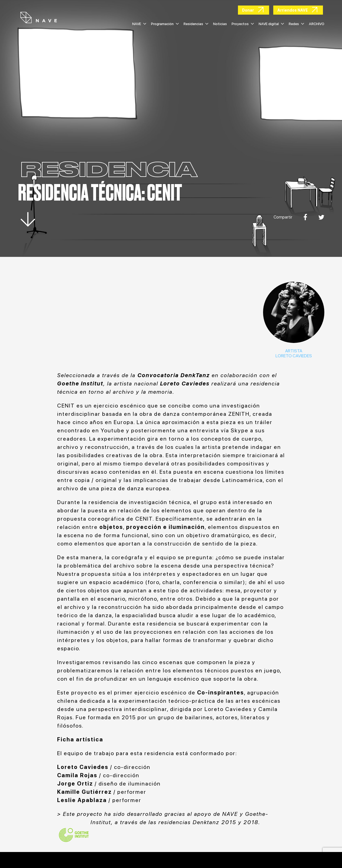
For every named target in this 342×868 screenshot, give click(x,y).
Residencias (196, 24)
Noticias (220, 24)
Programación (165, 24)
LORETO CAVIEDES (294, 356)
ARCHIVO (317, 24)
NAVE (139, 24)
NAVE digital (271, 24)
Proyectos (243, 24)
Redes (296, 24)
